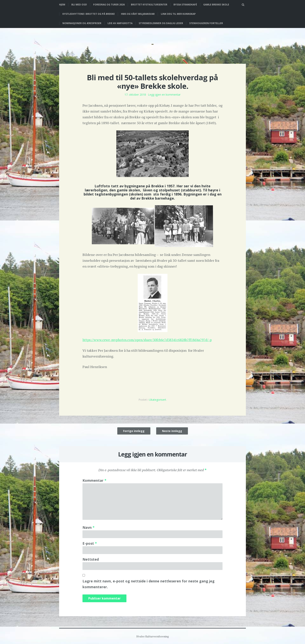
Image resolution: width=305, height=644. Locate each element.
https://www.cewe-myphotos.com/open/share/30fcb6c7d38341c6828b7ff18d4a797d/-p (151, 340)
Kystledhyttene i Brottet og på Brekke (89, 14)
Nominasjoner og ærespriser (82, 23)
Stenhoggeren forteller (206, 23)
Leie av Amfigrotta (120, 23)
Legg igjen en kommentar (164, 95)
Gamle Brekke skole (216, 5)
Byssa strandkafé (185, 5)
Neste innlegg (172, 431)
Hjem (62, 5)
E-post (90, 543)
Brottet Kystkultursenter (149, 5)
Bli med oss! (79, 5)
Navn (89, 527)
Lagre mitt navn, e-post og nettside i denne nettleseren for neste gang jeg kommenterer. (149, 584)
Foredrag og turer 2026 (109, 5)
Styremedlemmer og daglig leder (161, 23)
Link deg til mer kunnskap (178, 14)
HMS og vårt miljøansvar (138, 14)
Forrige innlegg (134, 431)
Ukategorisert (158, 399)
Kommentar (94, 480)
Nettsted (91, 559)
